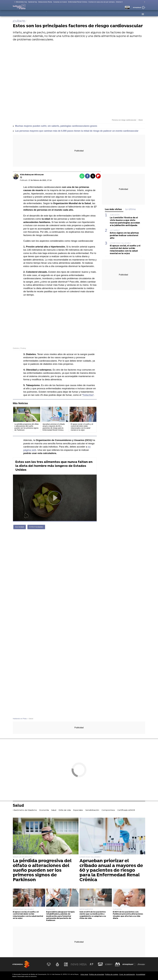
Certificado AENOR (124, 14)
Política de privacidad (97, 974)
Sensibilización (92, 14)
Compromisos (107, 14)
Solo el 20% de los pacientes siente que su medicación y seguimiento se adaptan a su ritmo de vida (93, 915)
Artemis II (119, 2)
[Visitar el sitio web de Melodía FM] (118, 964)
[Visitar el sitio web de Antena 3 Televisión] (49, 964)
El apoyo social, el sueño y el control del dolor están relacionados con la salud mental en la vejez (125, 250)
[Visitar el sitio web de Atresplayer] (129, 964)
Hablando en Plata (20, 719)
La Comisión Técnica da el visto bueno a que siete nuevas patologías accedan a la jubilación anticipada (125, 222)
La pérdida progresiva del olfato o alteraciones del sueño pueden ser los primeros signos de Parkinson (42, 870)
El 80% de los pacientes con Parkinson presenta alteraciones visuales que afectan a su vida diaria (128, 915)
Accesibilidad (141, 974)
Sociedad (20, 527)
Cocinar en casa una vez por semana (101, 2)
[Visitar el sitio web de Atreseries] (92, 964)
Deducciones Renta (45, 2)
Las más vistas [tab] (113, 209)
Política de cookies (112, 974)
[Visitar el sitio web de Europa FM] (109, 964)
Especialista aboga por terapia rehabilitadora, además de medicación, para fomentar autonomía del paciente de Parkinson (60, 916)
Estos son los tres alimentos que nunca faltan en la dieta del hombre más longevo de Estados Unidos (54, 466)
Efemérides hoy (21, 2)
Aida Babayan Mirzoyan (32, 175)
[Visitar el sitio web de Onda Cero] (100, 964)
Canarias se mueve (60, 2)
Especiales (78, 14)
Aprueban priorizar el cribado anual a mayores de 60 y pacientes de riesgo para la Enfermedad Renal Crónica (111, 870)
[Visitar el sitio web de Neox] (66, 964)
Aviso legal (84, 974)
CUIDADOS (50, 909)
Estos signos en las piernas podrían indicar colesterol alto (124, 236)
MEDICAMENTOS (86, 909)
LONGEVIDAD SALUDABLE (120, 243)
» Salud (30, 719)
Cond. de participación (127, 974)
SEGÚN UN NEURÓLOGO (23, 857)
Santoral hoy (33, 2)
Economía (43, 14)
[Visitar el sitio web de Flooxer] (141, 964)
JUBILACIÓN (115, 215)
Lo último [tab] (131, 209)
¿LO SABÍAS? (115, 230)
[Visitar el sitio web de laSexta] (57, 964)
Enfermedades (36, 527)
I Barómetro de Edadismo (25, 14)
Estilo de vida (64, 14)
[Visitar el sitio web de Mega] (83, 964)
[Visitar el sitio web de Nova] (75, 964)
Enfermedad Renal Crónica (78, 2)
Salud (53, 14)
